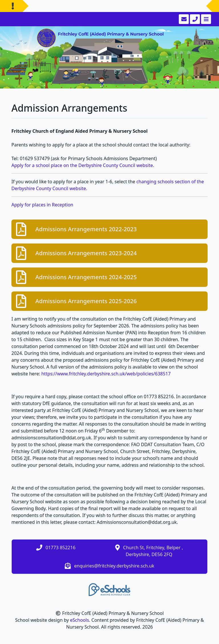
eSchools (80, 620)
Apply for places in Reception (42, 205)
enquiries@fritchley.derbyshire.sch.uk (114, 566)
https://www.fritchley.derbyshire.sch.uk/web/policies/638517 (106, 374)
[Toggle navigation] (205, 19)
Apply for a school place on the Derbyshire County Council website (82, 165)
